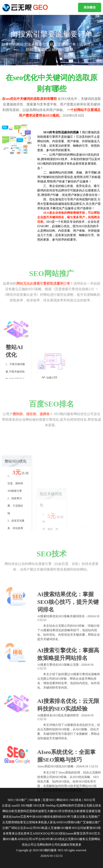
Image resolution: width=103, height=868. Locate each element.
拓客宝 (22, 822)
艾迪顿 (87, 822)
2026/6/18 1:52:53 (52, 856)
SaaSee (16, 817)
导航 (72, 845)
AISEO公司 (25, 839)
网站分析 (8, 811)
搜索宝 (93, 811)
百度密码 (20, 811)
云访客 (81, 817)
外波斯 (40, 811)
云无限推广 (93, 817)
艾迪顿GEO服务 (61, 828)
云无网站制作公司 (46, 845)
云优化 (19, 833)
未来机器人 (42, 822)
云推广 (96, 822)
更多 (78, 845)
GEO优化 (60, 833)
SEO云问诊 (79, 828)
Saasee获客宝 (74, 833)
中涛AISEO (37, 817)
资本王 (28, 833)
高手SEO (88, 833)
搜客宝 (84, 811)
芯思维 (31, 811)
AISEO (37, 833)
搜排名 (48, 817)
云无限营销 (10, 822)
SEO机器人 (43, 828)
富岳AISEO (57, 822)
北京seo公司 (28, 828)
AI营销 (69, 822)
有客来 (10, 833)
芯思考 (25, 817)
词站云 (16, 828)
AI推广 (78, 822)
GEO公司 (47, 833)
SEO (60, 850)
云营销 (31, 822)
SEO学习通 (69, 817)
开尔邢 (63, 811)
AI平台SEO (39, 839)
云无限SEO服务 (75, 839)
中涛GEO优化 (56, 839)
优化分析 (74, 811)
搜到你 (57, 817)
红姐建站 (64, 845)
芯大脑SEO (51, 811)
